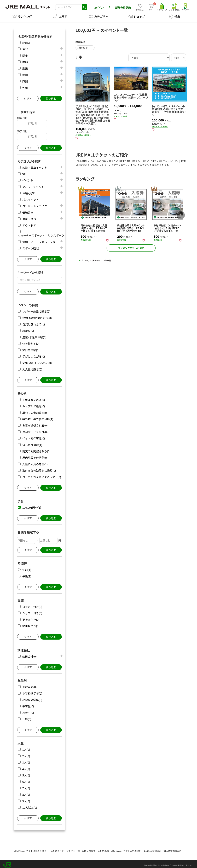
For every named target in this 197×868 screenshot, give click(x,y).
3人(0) (26, 760)
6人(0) (26, 779)
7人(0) (26, 786)
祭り (25, 172)
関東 (25, 53)
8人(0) (26, 792)
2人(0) (26, 754)
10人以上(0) (30, 805)
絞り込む (51, 96)
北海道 (26, 40)
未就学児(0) (30, 685)
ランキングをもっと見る (131, 247)
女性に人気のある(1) (35, 462)
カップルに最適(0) (34, 404)
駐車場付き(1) (31, 624)
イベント (28, 178)
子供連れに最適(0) (34, 397)
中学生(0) (28, 704)
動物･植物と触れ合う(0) (37, 316)
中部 (25, 60)
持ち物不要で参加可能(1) (38, 417)
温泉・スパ (29, 217)
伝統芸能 (28, 210)
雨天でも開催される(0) (36, 449)
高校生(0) (28, 710)
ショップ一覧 (73, 848)
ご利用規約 (103, 848)
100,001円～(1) (32, 505)
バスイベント (31, 197)
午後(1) (27, 574)
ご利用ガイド (57, 848)
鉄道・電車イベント (35, 165)
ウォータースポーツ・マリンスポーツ (41, 233)
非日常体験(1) (31, 348)
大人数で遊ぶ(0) (32, 367)
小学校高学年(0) (32, 697)
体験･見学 (28, 191)
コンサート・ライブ (35, 204)
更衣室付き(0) (31, 617)
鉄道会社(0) (30, 654)
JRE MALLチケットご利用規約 (126, 848)
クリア (28, 96)
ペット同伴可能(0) (34, 436)
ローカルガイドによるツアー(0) (42, 475)
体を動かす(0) (31, 341)
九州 (25, 85)
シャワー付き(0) (32, 611)
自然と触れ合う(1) (34, 322)
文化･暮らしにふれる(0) (37, 360)
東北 (25, 47)
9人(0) (26, 799)
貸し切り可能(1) (32, 443)
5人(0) (26, 773)
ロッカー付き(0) (32, 604)
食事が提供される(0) (35, 423)
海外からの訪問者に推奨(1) (39, 468)
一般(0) (27, 717)
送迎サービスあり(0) (35, 430)
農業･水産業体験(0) (34, 335)
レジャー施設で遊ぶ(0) (36, 309)
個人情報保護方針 (172, 848)
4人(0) (26, 767)
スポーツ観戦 (31, 246)
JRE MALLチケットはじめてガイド (31, 848)
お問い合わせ (89, 848)
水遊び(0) (28, 328)
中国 (25, 73)
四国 (25, 79)
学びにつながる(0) (34, 354)
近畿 (25, 66)
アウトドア (29, 223)
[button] (181, 213)
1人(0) (26, 747)
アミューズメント (33, 184)
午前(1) (27, 567)
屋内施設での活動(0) (35, 455)
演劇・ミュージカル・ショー (40, 240)
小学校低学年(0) (32, 691)
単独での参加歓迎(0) (35, 410)
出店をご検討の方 (152, 848)
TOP (79, 259)
